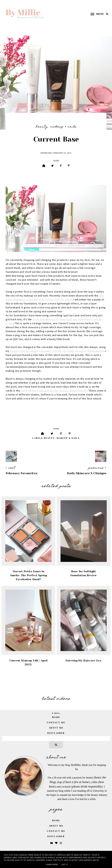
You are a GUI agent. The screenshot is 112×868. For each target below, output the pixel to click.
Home (56, 821)
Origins (57, 351)
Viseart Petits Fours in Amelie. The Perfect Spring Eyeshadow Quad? (28, 575)
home (56, 717)
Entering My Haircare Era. (84, 660)
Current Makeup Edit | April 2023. (28, 662)
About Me (56, 728)
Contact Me (56, 723)
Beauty (42, 127)
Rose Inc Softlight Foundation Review (84, 573)
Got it (65, 865)
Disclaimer (56, 733)
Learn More (52, 865)
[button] (95, 14)
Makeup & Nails (63, 127)
